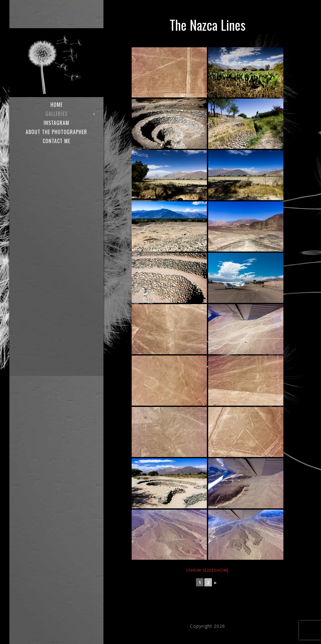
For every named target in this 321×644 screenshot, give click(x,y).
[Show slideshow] (208, 570)
